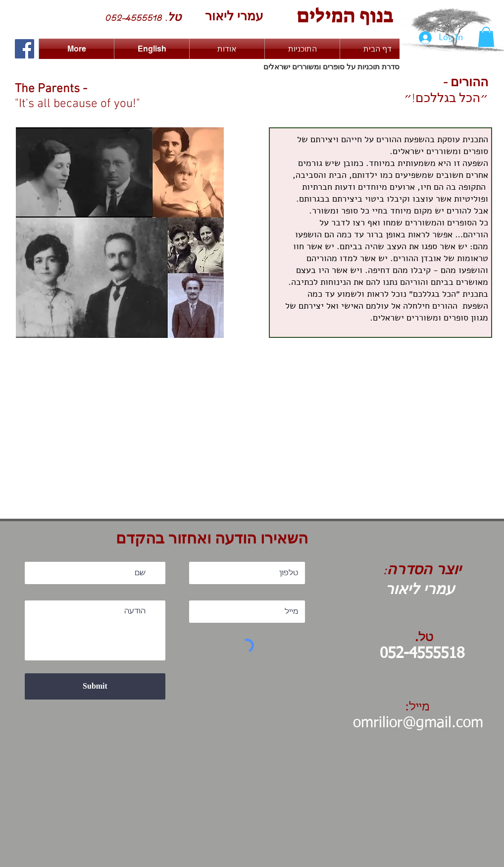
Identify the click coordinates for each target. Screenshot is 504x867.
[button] (486, 37)
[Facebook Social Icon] (25, 49)
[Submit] (95, 686)
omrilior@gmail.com (418, 723)
